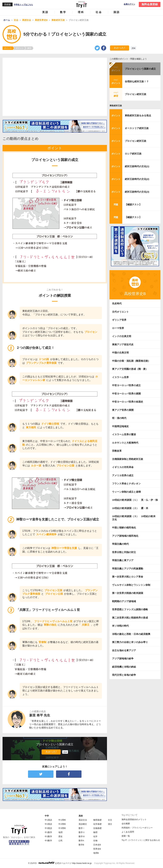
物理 (95, 832)
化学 (95, 836)
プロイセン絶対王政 (136, 94)
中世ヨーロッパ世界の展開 (126, 394)
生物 (95, 841)
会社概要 (126, 824)
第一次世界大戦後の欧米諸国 (128, 593)
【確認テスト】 (133, 204)
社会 (99, 12)
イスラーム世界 (120, 377)
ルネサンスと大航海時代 (125, 443)
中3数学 (48, 841)
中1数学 (48, 832)
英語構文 (83, 824)
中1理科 (62, 820)
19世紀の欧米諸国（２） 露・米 (131, 508)
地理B (96, 853)
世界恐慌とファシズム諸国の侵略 (130, 609)
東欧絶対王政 (116, 106)
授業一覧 (126, 836)
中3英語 (48, 828)
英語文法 (83, 820)
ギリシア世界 (119, 320)
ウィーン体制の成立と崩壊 (126, 492)
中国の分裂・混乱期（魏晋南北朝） (131, 361)
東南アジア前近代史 (123, 344)
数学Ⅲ (82, 836)
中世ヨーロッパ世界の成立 (126, 385)
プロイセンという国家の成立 (140, 69)
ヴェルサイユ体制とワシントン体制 (131, 585)
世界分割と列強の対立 (124, 552)
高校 (81, 816)
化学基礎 (97, 824)
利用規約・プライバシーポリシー (137, 828)
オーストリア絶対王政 (137, 128)
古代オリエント (120, 312)
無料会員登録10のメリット (134, 819)
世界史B (97, 849)
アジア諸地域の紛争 (123, 658)
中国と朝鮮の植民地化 (124, 528)
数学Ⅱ (82, 832)
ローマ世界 (118, 328)
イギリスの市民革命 (123, 467)
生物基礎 (97, 828)
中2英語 (48, 824)
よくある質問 (128, 832)
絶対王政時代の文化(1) (137, 166)
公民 (60, 841)
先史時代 (117, 303)
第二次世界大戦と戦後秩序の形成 (130, 618)
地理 (60, 832)
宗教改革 (117, 451)
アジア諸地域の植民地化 (125, 536)
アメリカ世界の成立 (123, 475)
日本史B (97, 845)
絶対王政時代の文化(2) (137, 179)
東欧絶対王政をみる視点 (138, 115)
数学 (63, 12)
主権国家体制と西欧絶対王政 (128, 459)
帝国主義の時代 (120, 544)
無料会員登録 (150, 4)
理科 (81, 12)
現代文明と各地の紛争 (124, 675)
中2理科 (62, 824)
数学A (81, 841)
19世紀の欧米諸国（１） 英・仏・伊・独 (135, 500)
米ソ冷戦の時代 (120, 626)
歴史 (60, 836)
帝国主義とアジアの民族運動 (128, 569)
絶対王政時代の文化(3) (137, 192)
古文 (110, 820)
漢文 (110, 824)
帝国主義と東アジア (123, 560)
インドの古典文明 (122, 336)
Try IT (81, 4)
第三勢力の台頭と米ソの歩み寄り (130, 642)
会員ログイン (129, 4)
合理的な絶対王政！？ (137, 81)
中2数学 (48, 836)
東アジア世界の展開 (123, 410)
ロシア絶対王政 (133, 154)
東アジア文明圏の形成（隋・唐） (130, 369)
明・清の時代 (119, 418)
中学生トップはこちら (23, 5)
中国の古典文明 (120, 353)
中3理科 (62, 828)
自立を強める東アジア (124, 650)
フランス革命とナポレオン (126, 484)
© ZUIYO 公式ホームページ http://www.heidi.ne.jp (60, 863)
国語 (117, 12)
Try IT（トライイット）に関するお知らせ (141, 840)
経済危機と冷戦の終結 (124, 667)
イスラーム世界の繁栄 (124, 434)
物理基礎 (97, 820)
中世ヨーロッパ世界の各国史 (128, 402)
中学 (47, 816)
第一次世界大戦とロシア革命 (128, 577)
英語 (45, 12)
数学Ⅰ (82, 828)
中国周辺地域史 (120, 426)
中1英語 (48, 820)
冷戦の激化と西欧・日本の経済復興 (131, 634)
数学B (81, 845)
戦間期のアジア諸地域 (124, 601)
